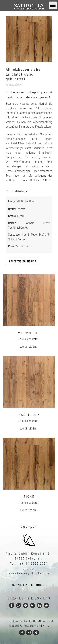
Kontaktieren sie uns (23, 261)
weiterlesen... (29, 347)
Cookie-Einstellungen (29, 585)
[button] (12, 605)
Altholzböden (14, 85)
